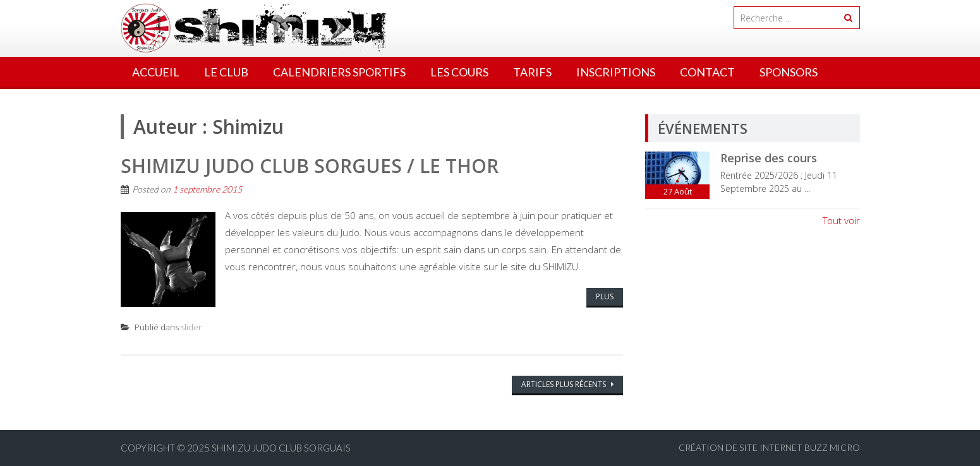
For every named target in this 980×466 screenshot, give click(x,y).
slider (191, 327)
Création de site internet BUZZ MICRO (769, 447)
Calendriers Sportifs (339, 72)
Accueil (156, 72)
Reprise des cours (769, 158)
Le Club (226, 72)
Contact (707, 72)
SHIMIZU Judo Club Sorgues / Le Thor (310, 166)
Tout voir (841, 220)
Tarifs (532, 72)
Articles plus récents (565, 384)
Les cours (459, 72)
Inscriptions (616, 72)
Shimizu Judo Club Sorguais (281, 448)
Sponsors (789, 72)
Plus (605, 296)
